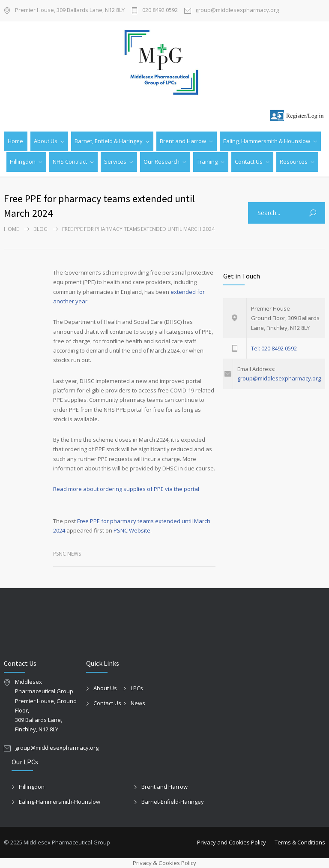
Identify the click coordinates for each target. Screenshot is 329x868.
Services (115, 162)
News (138, 703)
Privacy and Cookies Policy (232, 842)
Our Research (162, 162)
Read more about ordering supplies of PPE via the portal (126, 489)
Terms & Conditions (300, 842)
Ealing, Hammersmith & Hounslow (267, 141)
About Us (46, 141)
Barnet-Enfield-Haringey (173, 802)
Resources (294, 162)
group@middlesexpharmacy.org (237, 10)
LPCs (137, 688)
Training (207, 162)
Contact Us (249, 162)
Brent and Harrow (183, 141)
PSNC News (67, 554)
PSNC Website (132, 530)
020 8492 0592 (160, 10)
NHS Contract (70, 162)
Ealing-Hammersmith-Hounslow (60, 802)
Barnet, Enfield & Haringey (109, 141)
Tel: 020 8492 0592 (274, 348)
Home (15, 141)
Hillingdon (23, 162)
